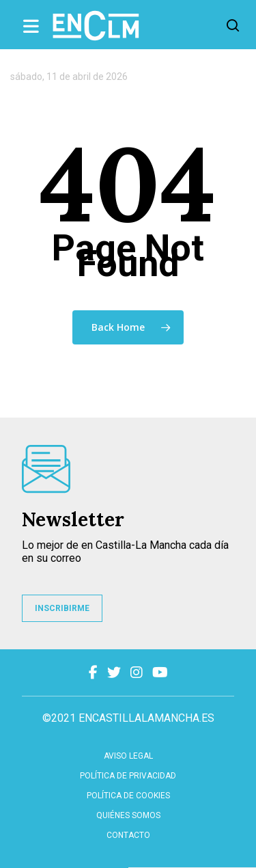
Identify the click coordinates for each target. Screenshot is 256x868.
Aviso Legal (128, 756)
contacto (128, 835)
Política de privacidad (128, 776)
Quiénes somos (128, 815)
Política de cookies (128, 796)
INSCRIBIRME (62, 608)
